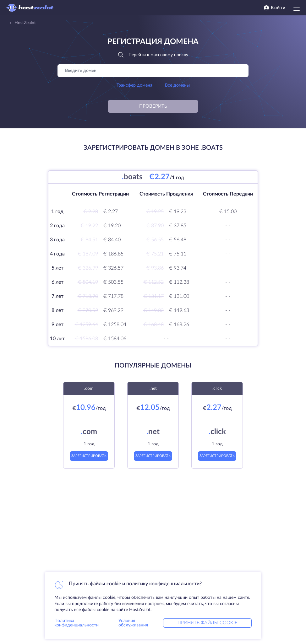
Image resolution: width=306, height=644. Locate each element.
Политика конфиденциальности (76, 623)
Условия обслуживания (133, 623)
